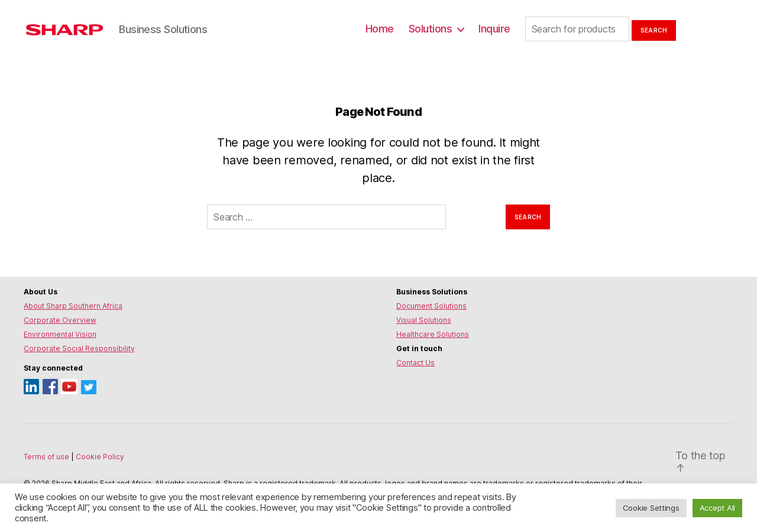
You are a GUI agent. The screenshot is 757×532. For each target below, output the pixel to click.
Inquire (494, 29)
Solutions (431, 29)
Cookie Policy (100, 457)
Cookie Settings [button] (651, 508)
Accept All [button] (717, 508)
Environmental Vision (60, 334)
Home (380, 29)
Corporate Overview (60, 320)
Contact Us (415, 363)
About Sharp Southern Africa (73, 306)
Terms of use (47, 457)
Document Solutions (431, 306)
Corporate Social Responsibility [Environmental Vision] (79, 348)
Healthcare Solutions (433, 334)
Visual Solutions (424, 320)
